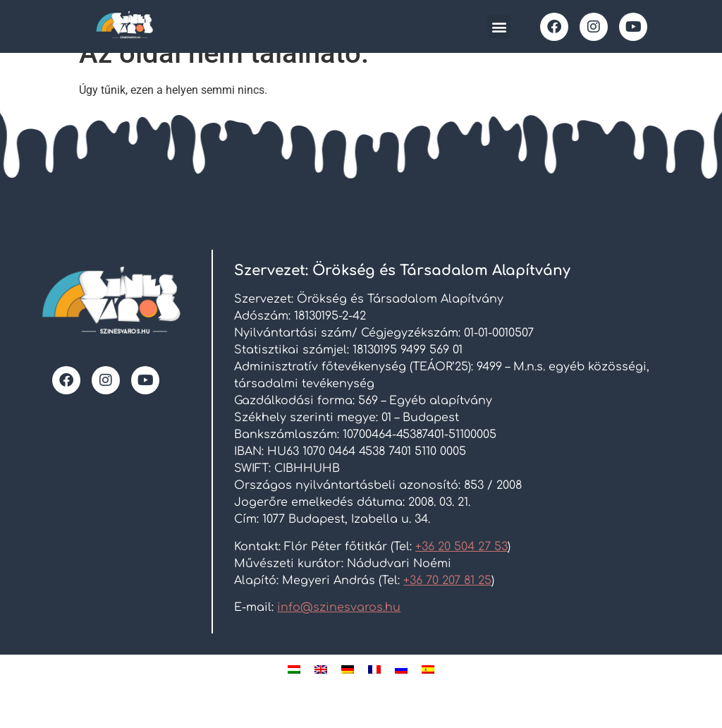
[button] (499, 26)
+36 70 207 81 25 (447, 602)
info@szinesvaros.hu (339, 630)
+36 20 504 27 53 (461, 569)
